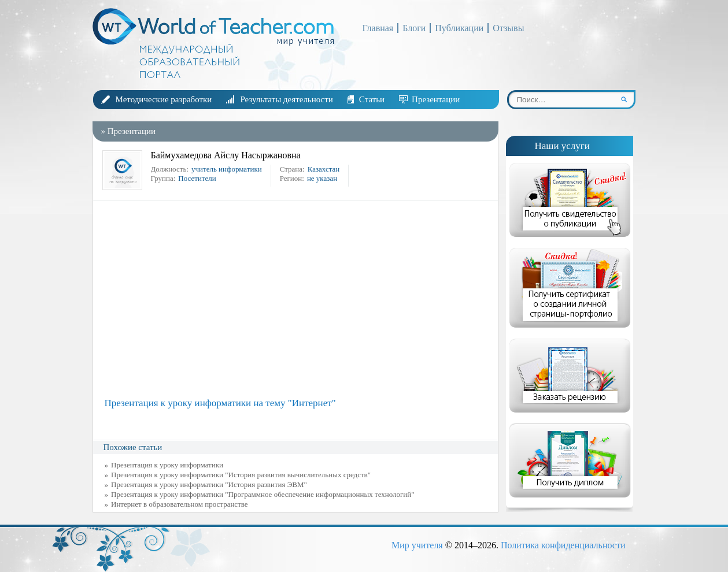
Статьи (372, 99)
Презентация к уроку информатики (167, 465)
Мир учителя (417, 545)
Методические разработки (164, 99)
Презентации (436, 99)
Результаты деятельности (286, 99)
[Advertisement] (298, 299)
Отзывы (508, 28)
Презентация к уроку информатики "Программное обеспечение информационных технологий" (263, 494)
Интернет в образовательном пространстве (180, 504)
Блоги (414, 28)
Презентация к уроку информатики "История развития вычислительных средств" (241, 475)
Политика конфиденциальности (563, 545)
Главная (378, 28)
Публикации (459, 28)
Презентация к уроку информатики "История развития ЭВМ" (209, 484)
